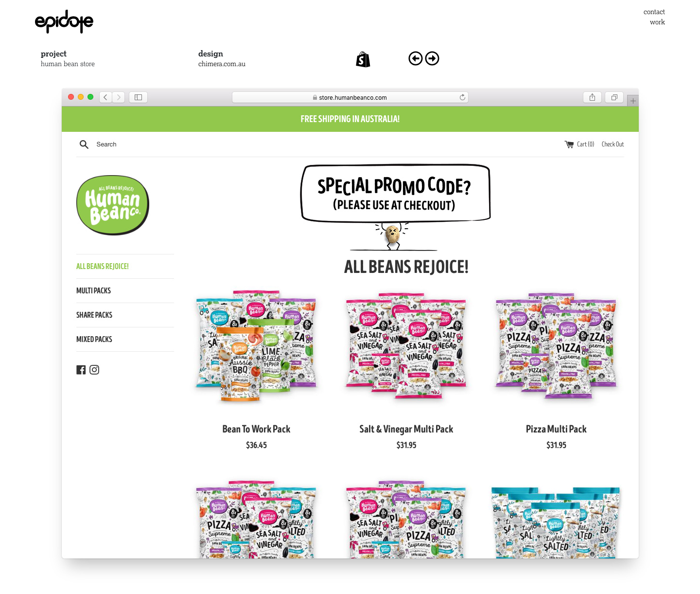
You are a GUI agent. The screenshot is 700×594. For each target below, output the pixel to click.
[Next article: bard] (432, 56)
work (657, 22)
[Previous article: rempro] (416, 56)
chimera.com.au (222, 63)
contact (654, 11)
